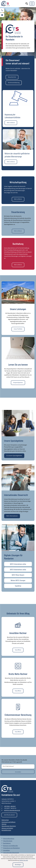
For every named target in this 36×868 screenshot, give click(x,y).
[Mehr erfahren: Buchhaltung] (18, 265)
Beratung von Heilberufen (11, 846)
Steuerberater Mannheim (9, 826)
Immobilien (7, 851)
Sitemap (4, 824)
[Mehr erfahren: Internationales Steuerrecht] (12, 516)
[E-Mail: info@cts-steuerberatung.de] (2, 15)
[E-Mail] (18, 766)
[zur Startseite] (6, 4)
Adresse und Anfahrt (7, 828)
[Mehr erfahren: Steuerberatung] (18, 231)
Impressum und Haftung (8, 822)
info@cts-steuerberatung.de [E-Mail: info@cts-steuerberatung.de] (12, 811)
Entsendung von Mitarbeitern (12, 848)
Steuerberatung (8, 841)
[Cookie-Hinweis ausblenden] (18, 865)
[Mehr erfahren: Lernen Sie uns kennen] (18, 383)
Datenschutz (5, 820)
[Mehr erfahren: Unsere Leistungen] (18, 329)
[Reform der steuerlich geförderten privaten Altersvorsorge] (11, 162)
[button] (2, 10)
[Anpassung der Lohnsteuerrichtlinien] (11, 123)
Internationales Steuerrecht (11, 853)
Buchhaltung (7, 844)
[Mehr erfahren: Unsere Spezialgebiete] (14, 456)
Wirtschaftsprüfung (9, 839)
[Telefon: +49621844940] (10, 807)
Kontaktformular (6, 830)
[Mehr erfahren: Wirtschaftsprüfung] (18, 199)
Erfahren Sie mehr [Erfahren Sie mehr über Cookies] (24, 861)
